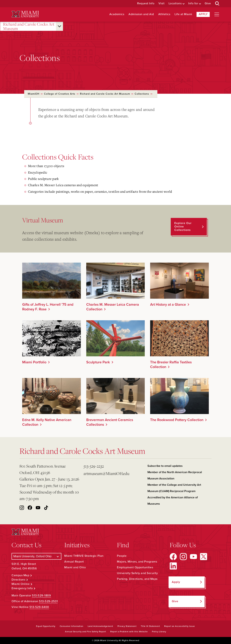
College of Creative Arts (60, 94)
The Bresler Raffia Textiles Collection (171, 365)
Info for (193, 4)
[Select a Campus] (36, 556)
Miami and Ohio (75, 567)
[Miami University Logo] (25, 14)
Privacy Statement (127, 626)
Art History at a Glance (168, 305)
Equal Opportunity (46, 626)
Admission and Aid (141, 14)
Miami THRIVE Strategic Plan (84, 556)
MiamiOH (34, 94)
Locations (175, 4)
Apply (203, 14)
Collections (142, 94)
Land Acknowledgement (100, 626)
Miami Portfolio (34, 362)
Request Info (146, 4)
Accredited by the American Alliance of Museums (173, 501)
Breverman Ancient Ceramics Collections (110, 422)
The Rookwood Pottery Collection (177, 420)
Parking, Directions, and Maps (137, 579)
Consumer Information (72, 626)
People (122, 556)
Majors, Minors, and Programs (137, 562)
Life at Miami (183, 14)
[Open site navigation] (217, 14)
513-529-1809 (41, 596)
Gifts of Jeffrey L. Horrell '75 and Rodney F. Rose (48, 307)
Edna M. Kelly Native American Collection (47, 422)
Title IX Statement (150, 626)
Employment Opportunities (135, 567)
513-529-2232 (94, 466)
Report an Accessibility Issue (180, 626)
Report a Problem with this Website (129, 632)
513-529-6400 (39, 607)
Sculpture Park (98, 362)
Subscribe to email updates (165, 466)
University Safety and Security (137, 573)
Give (208, 4)
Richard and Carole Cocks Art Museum (29, 26)
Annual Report (74, 562)
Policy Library (159, 632)
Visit (162, 4)
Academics (117, 14)
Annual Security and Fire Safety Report (85, 632)
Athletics (164, 14)
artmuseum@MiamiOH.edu (106, 473)
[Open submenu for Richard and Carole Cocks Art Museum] (59, 26)
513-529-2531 (48, 601)
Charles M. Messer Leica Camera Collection (113, 307)
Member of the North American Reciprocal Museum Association (175, 475)
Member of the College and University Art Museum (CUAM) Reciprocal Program (174, 488)
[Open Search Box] (217, 4)
